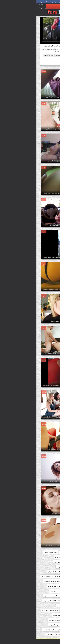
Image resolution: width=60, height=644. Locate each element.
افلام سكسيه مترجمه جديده (17, 596)
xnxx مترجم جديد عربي (46, 557)
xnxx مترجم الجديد (14, 552)
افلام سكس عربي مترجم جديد (22, 586)
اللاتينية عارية (32, 55)
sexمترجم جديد (49, 552)
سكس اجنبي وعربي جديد (45, 630)
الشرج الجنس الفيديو (44, 55)
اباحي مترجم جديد (48, 567)
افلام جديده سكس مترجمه (29, 567)
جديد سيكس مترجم (47, 610)
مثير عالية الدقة (12, 55)
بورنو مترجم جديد (33, 601)
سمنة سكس (22, 55)
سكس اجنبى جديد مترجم (45, 615)
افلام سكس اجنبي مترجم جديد (44, 576)
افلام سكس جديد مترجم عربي (18, 581)
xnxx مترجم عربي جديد (27, 557)
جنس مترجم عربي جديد (14, 610)
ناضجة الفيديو (51, 59)
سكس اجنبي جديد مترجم (25, 615)
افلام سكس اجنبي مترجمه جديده (43, 581)
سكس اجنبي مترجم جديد (21, 620)
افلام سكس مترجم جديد (46, 591)
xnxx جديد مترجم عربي (32, 552)
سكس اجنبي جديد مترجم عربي (43, 620)
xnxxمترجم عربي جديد (46, 562)
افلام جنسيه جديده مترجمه (45, 571)
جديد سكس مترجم (48, 605)
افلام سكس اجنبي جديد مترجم (22, 571)
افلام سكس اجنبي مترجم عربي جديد (17, 576)
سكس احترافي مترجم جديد (19, 634)
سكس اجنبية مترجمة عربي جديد (43, 634)
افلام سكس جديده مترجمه (45, 586)
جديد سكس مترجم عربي (29, 605)
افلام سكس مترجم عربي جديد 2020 (42, 596)
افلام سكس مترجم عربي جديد (24, 591)
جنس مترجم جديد (31, 610)
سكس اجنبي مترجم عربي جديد (43, 625)
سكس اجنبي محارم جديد (21, 625)
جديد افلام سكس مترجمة (15, 601)
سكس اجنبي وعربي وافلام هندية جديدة (20, 630)
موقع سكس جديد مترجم (42, 63)
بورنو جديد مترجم (48, 601)
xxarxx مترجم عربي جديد (26, 562)
